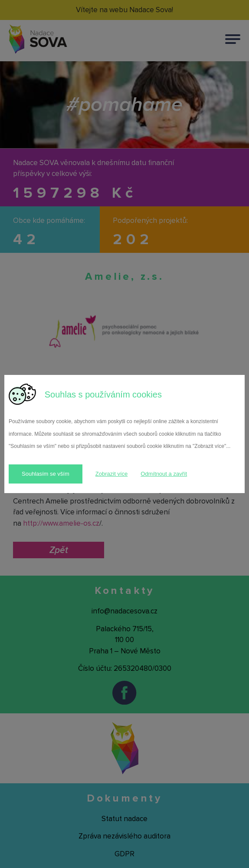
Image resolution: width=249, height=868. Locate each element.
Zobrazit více (111, 474)
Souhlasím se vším (46, 474)
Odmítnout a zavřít (164, 474)
